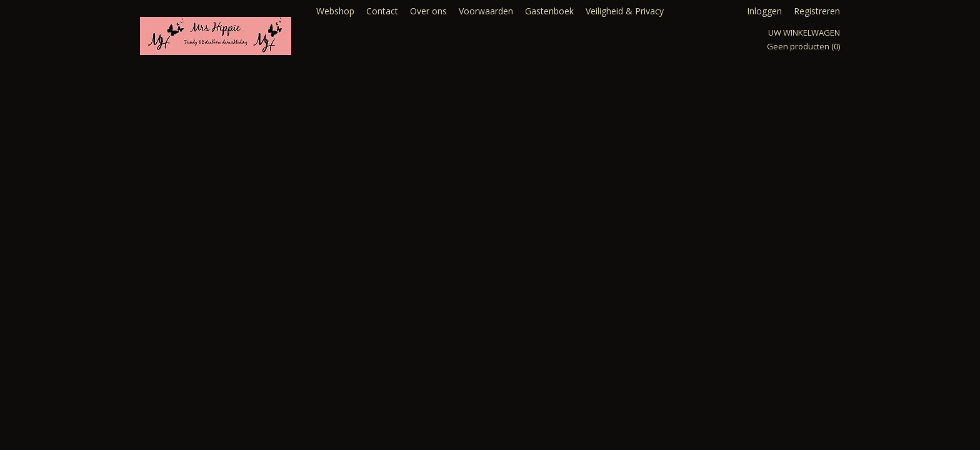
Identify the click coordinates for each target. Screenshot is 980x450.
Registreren (817, 11)
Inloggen (764, 11)
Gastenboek (549, 11)
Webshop (335, 11)
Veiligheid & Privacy (625, 11)
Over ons (428, 11)
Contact (382, 11)
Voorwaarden (486, 11)
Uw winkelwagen (804, 32)
